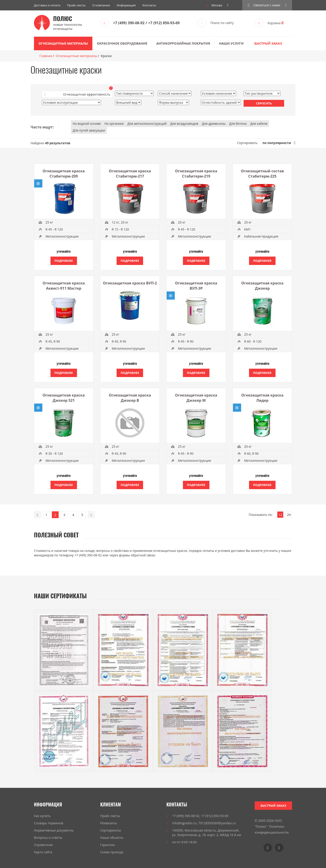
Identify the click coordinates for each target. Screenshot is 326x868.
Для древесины (214, 124)
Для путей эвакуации (89, 130)
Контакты (149, 5)
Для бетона (238, 124)
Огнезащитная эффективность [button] (87, 94)
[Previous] (37, 515)
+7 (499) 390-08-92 (129, 23)
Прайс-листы (76, 5)
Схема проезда (112, 852)
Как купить (42, 816)
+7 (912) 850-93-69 (164, 23)
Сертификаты (111, 830)
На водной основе (87, 124)
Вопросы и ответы (48, 838)
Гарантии (108, 845)
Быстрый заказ (268, 43)
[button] (267, 5)
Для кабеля (259, 124)
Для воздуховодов (184, 124)
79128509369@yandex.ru (217, 823)
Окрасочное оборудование (122, 43)
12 (280, 515)
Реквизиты (109, 823)
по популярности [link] (277, 143)
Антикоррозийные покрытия (183, 43)
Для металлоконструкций (147, 124)
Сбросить (264, 103)
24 (289, 515)
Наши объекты (112, 838)
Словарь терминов (49, 823)
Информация (126, 5)
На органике (114, 124)
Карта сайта (43, 852)
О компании (101, 5)
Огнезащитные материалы (63, 43)
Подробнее (64, 261)
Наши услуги (231, 43)
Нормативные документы (54, 830)
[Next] (91, 515)
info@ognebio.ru (184, 823)
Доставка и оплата (47, 5)
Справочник (43, 845)
